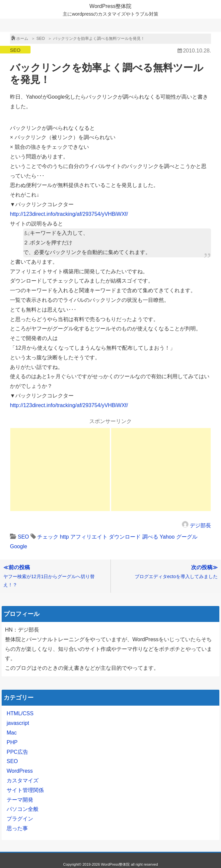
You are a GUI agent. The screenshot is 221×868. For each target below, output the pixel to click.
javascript (18, 723)
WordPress (20, 771)
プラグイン (20, 819)
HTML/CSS (20, 713)
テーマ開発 (20, 800)
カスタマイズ (23, 781)
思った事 (17, 828)
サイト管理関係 (25, 790)
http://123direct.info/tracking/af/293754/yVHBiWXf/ (69, 214)
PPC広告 (17, 752)
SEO (15, 50)
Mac (12, 733)
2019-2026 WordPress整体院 (106, 864)
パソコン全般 (23, 809)
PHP (12, 742)
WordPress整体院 (111, 6)
